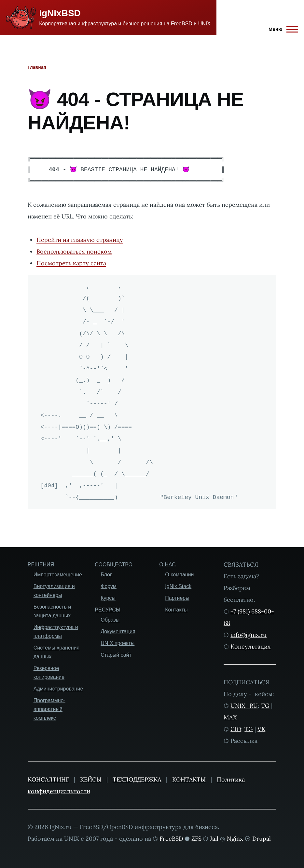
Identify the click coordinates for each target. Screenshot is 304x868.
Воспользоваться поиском (74, 251)
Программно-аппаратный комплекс (49, 709)
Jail (214, 839)
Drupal (262, 839)
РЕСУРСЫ (108, 610)
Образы (110, 620)
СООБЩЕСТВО (114, 565)
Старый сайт (116, 655)
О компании (179, 575)
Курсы (108, 598)
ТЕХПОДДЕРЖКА (137, 779)
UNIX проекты (117, 643)
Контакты (176, 610)
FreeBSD (171, 839)
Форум (109, 586)
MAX (230, 717)
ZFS (196, 839)
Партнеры (177, 598)
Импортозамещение (58, 575)
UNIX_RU (244, 706)
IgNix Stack (178, 586)
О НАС (167, 565)
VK (261, 729)
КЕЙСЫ (91, 779)
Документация (118, 631)
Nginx (235, 839)
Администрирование (58, 689)
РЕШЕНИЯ (41, 565)
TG (265, 706)
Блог (106, 575)
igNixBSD (60, 13)
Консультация (251, 646)
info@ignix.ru (249, 635)
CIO (236, 729)
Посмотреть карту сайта (71, 263)
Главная (37, 67)
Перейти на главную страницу (80, 240)
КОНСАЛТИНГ (48, 779)
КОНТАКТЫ (189, 779)
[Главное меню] (281, 29)
